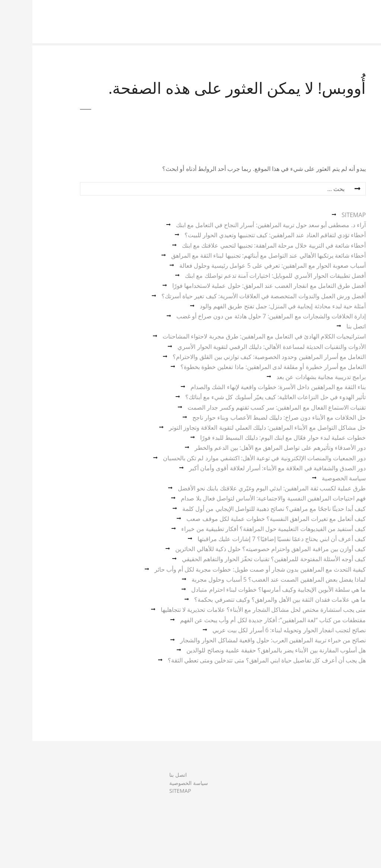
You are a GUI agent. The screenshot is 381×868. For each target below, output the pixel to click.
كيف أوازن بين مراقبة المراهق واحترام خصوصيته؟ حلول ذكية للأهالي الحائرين (238, 549)
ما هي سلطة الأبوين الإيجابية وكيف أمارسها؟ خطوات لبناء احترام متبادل (246, 589)
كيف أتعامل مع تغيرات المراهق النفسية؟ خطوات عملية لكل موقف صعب (244, 519)
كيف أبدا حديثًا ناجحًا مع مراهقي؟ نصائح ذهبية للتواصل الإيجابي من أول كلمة (242, 509)
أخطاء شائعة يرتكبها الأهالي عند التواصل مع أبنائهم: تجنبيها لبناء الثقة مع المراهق (236, 255)
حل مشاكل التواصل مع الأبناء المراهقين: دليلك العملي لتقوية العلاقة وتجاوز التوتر (235, 427)
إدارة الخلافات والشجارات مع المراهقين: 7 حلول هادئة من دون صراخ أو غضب (239, 316)
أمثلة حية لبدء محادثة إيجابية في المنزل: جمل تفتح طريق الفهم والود (250, 306)
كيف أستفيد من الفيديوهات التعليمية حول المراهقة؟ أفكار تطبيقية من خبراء (241, 529)
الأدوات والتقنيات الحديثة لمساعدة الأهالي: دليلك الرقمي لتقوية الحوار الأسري (239, 347)
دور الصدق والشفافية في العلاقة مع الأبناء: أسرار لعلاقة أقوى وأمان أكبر (245, 468)
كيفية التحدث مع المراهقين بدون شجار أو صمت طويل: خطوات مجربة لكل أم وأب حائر (228, 569)
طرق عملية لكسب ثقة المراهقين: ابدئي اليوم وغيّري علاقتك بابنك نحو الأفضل (239, 488)
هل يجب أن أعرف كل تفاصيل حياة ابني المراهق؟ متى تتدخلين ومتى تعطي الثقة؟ (234, 660)
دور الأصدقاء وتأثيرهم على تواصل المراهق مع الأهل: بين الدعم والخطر (248, 448)
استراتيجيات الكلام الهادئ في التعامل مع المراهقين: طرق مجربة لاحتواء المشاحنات (232, 336)
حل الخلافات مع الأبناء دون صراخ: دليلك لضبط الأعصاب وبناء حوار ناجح (247, 417)
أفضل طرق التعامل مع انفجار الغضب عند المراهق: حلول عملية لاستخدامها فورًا (237, 286)
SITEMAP (321, 215)
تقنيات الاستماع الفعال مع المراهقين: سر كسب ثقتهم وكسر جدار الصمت (244, 407)
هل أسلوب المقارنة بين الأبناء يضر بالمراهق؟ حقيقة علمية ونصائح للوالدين (244, 650)
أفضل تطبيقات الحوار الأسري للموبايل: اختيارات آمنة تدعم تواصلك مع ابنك (243, 276)
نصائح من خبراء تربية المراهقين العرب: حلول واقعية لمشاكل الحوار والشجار (241, 640)
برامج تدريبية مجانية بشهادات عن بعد (289, 377)
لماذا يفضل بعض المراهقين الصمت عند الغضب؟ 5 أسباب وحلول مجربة (246, 579)
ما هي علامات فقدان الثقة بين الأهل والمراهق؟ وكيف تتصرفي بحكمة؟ (248, 600)
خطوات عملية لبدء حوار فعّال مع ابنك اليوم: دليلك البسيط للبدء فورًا (251, 438)
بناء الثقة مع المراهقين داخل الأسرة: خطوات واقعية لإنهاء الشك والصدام (246, 387)
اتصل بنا (324, 326)
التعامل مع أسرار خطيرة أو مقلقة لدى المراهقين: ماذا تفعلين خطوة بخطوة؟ (241, 367)
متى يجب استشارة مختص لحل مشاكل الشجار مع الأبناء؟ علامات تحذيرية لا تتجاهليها (231, 610)
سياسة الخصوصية (311, 478)
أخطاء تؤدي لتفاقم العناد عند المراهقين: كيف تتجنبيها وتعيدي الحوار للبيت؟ (243, 235)
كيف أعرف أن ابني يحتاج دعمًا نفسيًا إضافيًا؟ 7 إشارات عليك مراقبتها (249, 539)
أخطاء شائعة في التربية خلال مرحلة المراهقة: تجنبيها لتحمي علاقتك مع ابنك (241, 245)
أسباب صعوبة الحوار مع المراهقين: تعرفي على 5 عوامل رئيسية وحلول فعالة (240, 266)
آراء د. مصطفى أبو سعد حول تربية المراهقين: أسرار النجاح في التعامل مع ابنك (238, 225)
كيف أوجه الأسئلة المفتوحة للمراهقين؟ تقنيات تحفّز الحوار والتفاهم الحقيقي (241, 559)
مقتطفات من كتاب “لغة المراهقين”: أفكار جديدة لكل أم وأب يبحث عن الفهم (241, 620)
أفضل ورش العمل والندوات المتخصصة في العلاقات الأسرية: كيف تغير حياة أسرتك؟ (231, 296)
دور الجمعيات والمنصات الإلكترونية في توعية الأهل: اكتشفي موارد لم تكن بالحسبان (232, 458)
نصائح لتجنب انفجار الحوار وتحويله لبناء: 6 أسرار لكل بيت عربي (257, 630)
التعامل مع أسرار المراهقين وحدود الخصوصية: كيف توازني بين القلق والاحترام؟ (237, 357)
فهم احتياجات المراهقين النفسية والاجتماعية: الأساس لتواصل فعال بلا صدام (241, 498)
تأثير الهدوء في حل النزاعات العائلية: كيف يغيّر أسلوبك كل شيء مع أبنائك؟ (243, 397)
